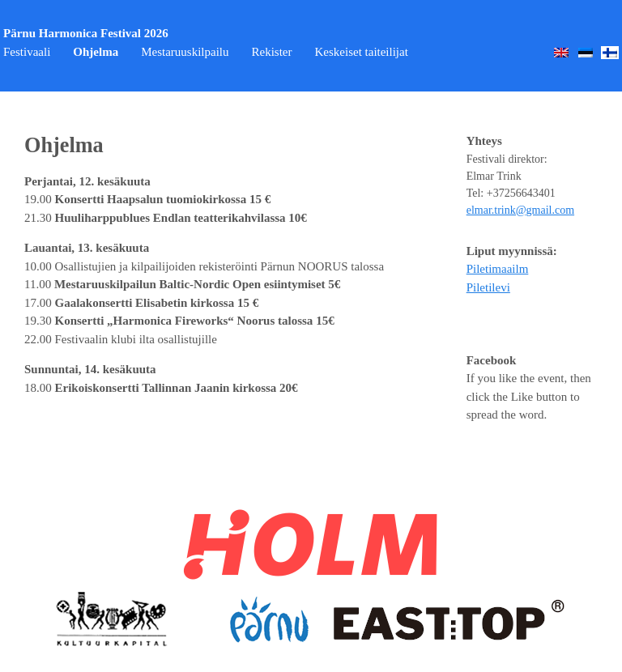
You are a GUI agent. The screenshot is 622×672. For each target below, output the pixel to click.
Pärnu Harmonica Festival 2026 (86, 33)
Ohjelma (96, 52)
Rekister (271, 52)
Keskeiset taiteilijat (361, 52)
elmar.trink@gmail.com (520, 210)
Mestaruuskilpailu (185, 52)
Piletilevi (488, 287)
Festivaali (27, 52)
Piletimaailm (498, 269)
